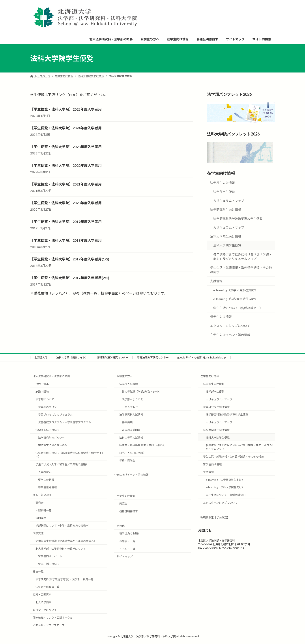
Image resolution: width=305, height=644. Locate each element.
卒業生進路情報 (47, 487)
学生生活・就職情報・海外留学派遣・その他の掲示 (241, 270)
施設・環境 (42, 392)
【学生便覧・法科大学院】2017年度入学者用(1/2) (70, 259)
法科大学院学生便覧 (227, 245)
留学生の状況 (46, 480)
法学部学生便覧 (224, 192)
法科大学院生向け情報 (226, 237)
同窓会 (123, 503)
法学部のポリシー (49, 407)
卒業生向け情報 (126, 496)
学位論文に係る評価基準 (53, 445)
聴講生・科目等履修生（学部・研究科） (143, 445)
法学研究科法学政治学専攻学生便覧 (238, 219)
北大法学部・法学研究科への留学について (61, 548)
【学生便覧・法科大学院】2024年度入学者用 (66, 128)
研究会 (39, 503)
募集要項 (127, 422)
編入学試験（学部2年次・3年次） (142, 392)
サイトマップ (125, 556)
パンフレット (133, 407)
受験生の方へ (125, 376)
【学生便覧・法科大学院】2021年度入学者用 (66, 184)
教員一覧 (38, 572)
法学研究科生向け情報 (226, 210)
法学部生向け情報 (223, 183)
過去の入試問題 (131, 430)
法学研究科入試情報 (131, 415)
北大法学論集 (43, 602)
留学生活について (49, 564)
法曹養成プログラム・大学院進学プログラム (65, 422)
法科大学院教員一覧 (47, 587)
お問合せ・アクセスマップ (49, 625)
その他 (121, 526)
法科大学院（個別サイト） (72, 357)
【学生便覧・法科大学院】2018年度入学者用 (66, 240)
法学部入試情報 (129, 384)
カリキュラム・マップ (229, 201)
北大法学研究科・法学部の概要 (51, 376)
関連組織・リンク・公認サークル (53, 617)
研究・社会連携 (42, 495)
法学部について (45, 399)
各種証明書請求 (129, 511)
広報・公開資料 (42, 595)
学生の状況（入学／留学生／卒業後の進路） (62, 464)
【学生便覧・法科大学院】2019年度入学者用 (66, 222)
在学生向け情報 (221, 173)
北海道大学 (41, 357)
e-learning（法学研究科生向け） (236, 290)
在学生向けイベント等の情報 (230, 335)
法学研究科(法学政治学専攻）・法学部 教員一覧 (64, 579)
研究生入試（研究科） (133, 453)
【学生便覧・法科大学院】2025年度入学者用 (66, 109)
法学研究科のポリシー (51, 437)
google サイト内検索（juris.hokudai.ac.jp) (202, 357)
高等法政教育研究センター (153, 357)
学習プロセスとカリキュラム (55, 415)
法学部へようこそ (133, 399)
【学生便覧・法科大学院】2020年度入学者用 (66, 203)
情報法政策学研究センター (112, 357)
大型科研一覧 (43, 510)
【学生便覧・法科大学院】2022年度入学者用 (66, 165)
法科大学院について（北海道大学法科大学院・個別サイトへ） (70, 455)
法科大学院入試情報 (131, 437)
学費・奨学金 (127, 461)
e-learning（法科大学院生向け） (236, 299)
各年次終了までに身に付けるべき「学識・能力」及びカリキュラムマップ (243, 257)
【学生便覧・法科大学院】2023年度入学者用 (66, 147)
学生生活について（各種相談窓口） (238, 308)
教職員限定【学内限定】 (215, 517)
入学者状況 (45, 472)
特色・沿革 (42, 384)
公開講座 (41, 518)
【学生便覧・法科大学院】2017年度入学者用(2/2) (70, 278)
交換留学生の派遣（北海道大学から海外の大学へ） (66, 541)
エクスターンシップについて (230, 326)
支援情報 (216, 281)
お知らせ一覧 (127, 541)
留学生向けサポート (50, 556)
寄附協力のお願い (130, 534)
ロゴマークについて (45, 610)
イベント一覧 (127, 549)
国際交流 (38, 533)
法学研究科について (47, 430)
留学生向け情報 (221, 317)
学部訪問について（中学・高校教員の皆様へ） (63, 526)
